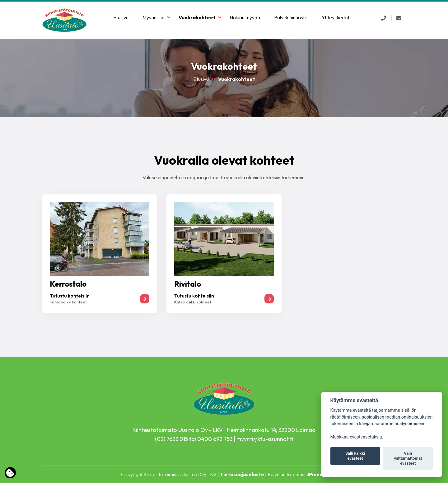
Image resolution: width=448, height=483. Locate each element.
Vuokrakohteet (197, 17)
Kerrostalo (68, 284)
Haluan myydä (245, 17)
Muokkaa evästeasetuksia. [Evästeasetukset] (357, 437)
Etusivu (121, 17)
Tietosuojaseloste (242, 474)
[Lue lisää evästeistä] (10, 474)
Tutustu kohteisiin (70, 296)
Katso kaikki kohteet (68, 302)
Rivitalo (188, 284)
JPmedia (317, 474)
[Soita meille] (384, 18)
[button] (384, 18)
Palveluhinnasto (291, 17)
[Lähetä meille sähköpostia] (399, 18)
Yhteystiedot (336, 17)
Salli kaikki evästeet (355, 456)
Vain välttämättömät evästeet (408, 458)
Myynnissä (154, 17)
